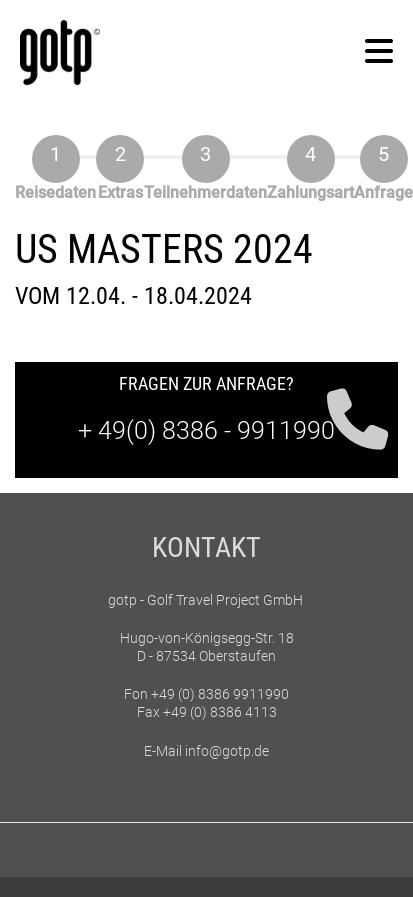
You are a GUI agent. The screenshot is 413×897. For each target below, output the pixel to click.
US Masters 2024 (164, 249)
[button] (379, 53)
